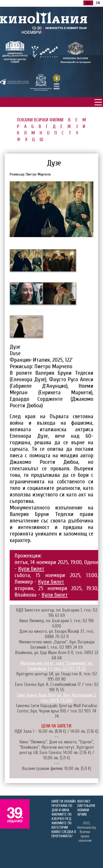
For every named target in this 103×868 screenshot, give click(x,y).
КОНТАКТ (84, 801)
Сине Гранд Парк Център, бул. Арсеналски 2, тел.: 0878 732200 (57, 698)
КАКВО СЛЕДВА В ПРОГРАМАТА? (64, 834)
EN (98, 3)
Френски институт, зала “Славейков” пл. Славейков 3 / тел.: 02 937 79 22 (57, 666)
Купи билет (31, 569)
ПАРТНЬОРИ (86, 806)
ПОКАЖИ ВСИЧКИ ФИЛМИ (40, 120)
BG (88, 3)
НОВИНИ (83, 810)
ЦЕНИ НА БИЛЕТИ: (57, 726)
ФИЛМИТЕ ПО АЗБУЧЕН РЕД (62, 817)
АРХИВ (82, 814)
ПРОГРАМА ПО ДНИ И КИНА (62, 808)
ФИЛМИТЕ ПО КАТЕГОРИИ (62, 825)
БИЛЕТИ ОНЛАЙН (64, 801)
